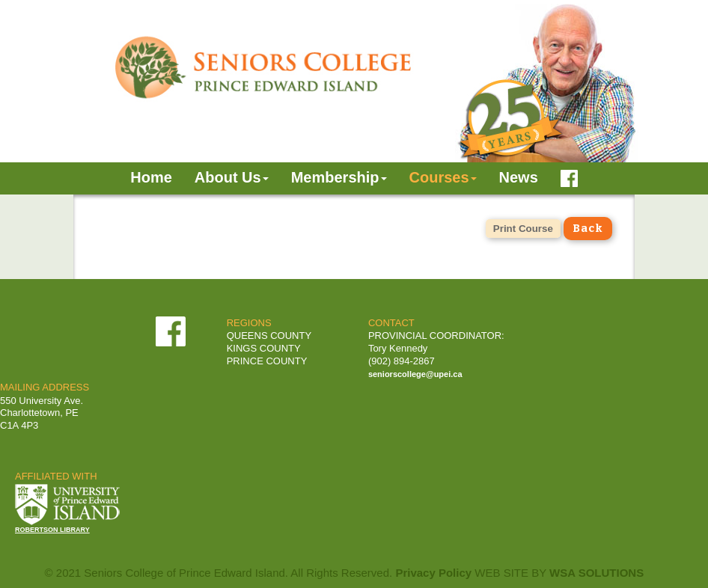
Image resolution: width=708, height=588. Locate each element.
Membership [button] (339, 177)
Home (151, 177)
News (519, 177)
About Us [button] (232, 177)
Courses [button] (443, 177)
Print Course (523, 229)
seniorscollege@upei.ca (415, 374)
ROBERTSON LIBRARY (52, 530)
